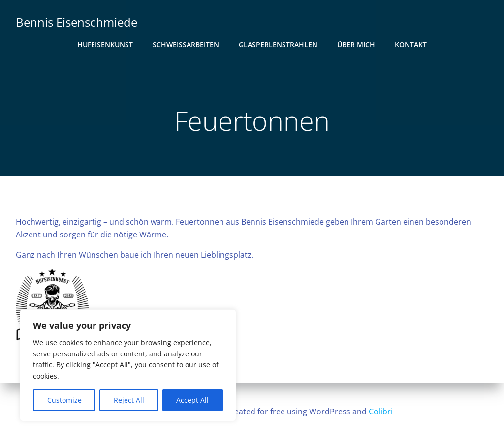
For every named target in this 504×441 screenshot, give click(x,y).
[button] (53, 307)
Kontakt (411, 44)
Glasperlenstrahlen (278, 44)
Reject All (129, 400)
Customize (64, 400)
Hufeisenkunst (105, 44)
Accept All (192, 400)
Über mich (356, 44)
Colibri (381, 412)
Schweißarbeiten (186, 44)
